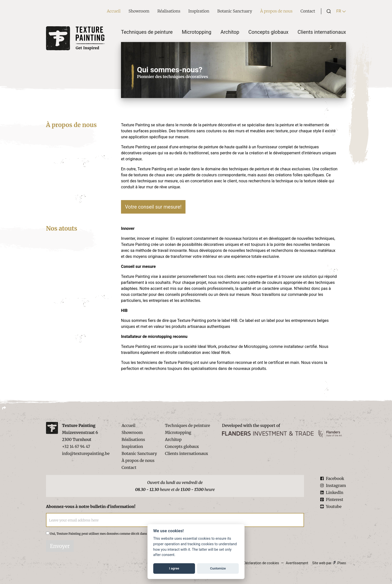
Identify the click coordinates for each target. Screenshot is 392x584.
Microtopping (196, 32)
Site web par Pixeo (329, 563)
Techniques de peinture (147, 32)
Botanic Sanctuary (235, 11)
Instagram (333, 485)
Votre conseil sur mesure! (153, 207)
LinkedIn (332, 492)
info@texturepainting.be (86, 453)
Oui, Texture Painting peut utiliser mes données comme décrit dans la (122, 534)
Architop (230, 32)
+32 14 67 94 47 (76, 446)
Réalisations (169, 11)
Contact (308, 11)
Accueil (114, 11)
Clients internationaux (322, 32)
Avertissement (297, 563)
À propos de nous (276, 11)
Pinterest (332, 499)
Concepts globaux (268, 32)
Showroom (139, 11)
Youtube (331, 506)
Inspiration (199, 11)
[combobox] (327, 11)
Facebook (332, 478)
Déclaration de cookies (261, 563)
